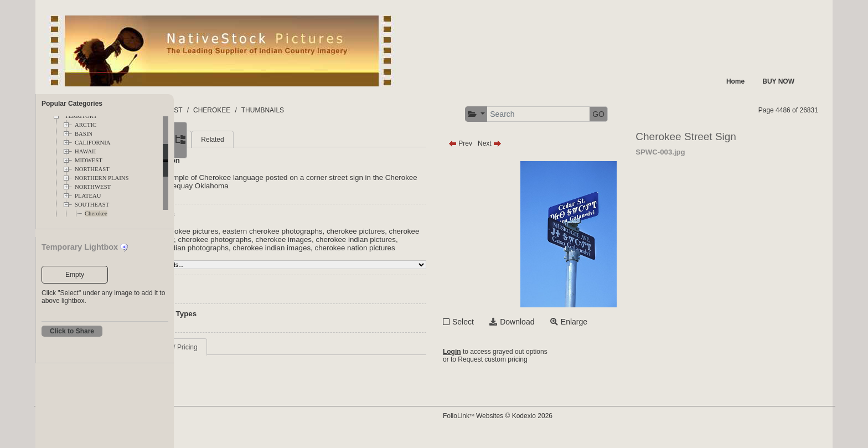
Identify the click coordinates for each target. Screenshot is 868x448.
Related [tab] (298, 140)
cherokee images (401, 240)
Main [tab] (226, 140)
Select (537, 322)
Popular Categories (72, 104)
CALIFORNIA (93, 143)
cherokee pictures (441, 231)
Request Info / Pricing (251, 356)
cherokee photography (255, 240)
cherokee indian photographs (296, 248)
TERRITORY (272, 110)
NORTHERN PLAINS (102, 178)
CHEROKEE (371, 110)
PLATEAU (88, 196)
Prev (534, 143)
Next (564, 143)
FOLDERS (226, 110)
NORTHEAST (92, 169)
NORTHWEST (93, 187)
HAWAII (85, 151)
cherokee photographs (332, 240)
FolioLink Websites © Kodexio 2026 (572, 424)
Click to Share (72, 331)
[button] (551, 114)
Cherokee (96, 213)
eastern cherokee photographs (358, 231)
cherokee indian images (387, 248)
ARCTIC (86, 125)
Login (526, 353)
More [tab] (260, 140)
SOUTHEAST (92, 205)
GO (673, 114)
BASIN (84, 134)
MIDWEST (89, 160)
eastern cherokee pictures (261, 231)
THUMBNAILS (422, 110)
